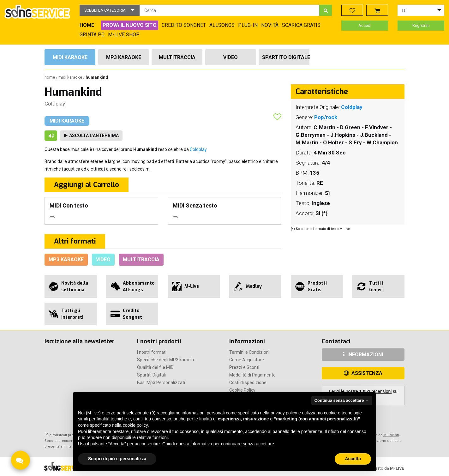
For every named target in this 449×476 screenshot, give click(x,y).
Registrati (421, 25)
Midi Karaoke (70, 57)
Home (50, 77)
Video (230, 57)
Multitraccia (177, 57)
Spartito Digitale (286, 57)
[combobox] (229, 10)
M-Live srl (391, 435)
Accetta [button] (353, 459)
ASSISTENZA (363, 373)
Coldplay (55, 104)
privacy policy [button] (284, 413)
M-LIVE (397, 468)
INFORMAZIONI (363, 355)
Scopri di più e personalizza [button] (117, 459)
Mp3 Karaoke (124, 57)
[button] (110, 10)
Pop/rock (326, 117)
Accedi (365, 25)
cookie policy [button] (135, 425)
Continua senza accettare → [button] (342, 400)
